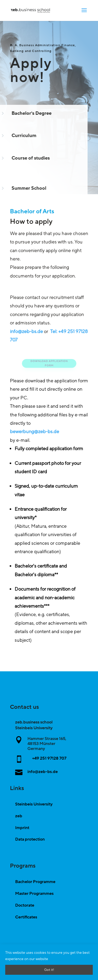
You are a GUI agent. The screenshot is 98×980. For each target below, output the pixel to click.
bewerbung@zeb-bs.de (34, 432)
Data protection (30, 839)
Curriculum (23, 135)
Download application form (49, 363)
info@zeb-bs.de (26, 331)
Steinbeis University (34, 804)
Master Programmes (34, 894)
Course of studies (29, 158)
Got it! (49, 970)
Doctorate (25, 905)
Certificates (26, 917)
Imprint (22, 828)
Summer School (28, 188)
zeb (19, 816)
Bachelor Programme (35, 882)
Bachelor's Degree (30, 113)
